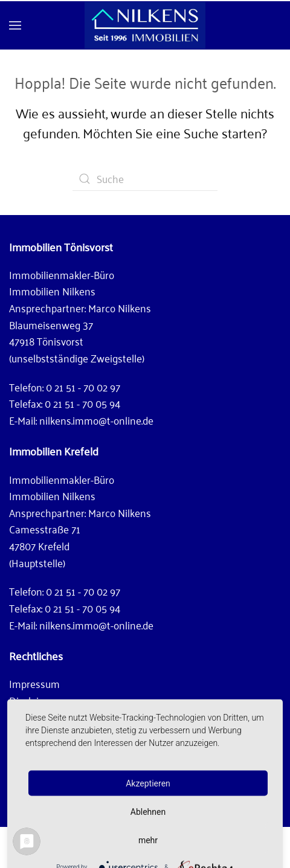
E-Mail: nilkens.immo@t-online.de (81, 420)
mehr (148, 840)
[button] (15, 25)
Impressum (34, 683)
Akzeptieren (148, 783)
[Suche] (145, 179)
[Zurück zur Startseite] (145, 25)
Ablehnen (148, 811)
